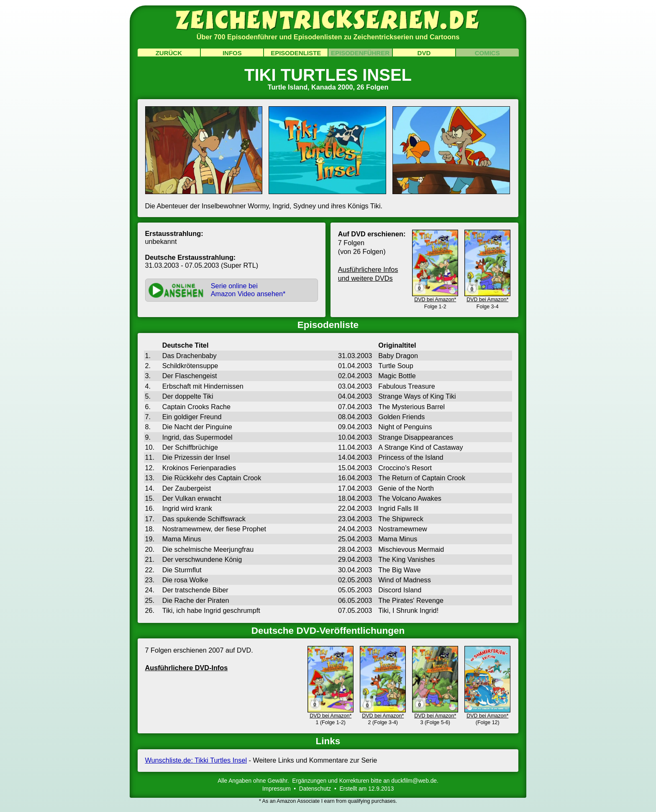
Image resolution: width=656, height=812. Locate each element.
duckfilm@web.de (414, 781)
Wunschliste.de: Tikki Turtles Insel (196, 760)
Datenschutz (315, 789)
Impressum (277, 789)
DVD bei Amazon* (435, 296)
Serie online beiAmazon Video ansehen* (248, 290)
